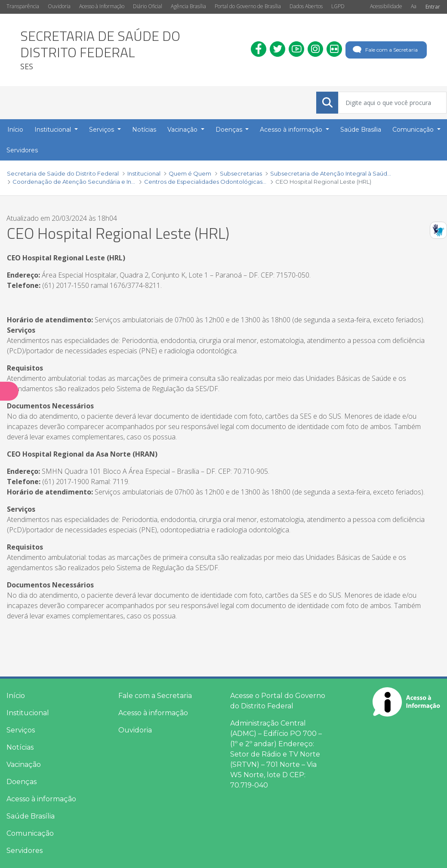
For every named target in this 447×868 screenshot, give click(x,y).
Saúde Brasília (31, 816)
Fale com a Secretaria (384, 50)
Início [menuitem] (15, 130)
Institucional (28, 713)
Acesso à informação (41, 799)
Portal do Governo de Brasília (248, 6)
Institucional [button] (54, 130)
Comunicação (30, 833)
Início (16, 696)
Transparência (23, 6)
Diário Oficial (148, 6)
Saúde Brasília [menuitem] (361, 130)
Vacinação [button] (183, 130)
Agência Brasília (188, 6)
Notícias (20, 747)
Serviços (21, 730)
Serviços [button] (102, 130)
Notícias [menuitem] (144, 130)
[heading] (129, 50)
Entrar (433, 7)
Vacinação (24, 765)
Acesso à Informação (102, 6)
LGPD (338, 6)
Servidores (25, 851)
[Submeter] (327, 102)
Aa (414, 6)
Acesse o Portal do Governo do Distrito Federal (278, 701)
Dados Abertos (306, 6)
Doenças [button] (230, 130)
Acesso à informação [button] (292, 130)
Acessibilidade (386, 6)
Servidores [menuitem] (22, 150)
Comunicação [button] (414, 130)
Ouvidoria (59, 6)
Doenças (22, 782)
